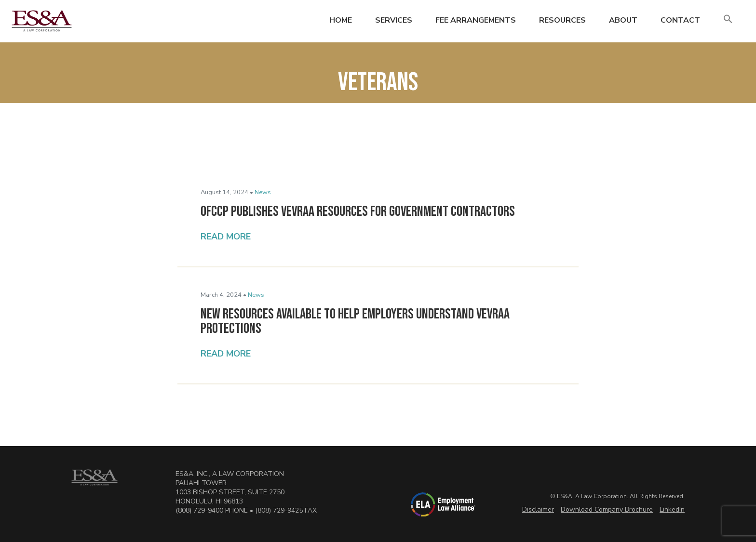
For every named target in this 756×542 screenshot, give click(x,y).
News (263, 192)
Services (394, 20)
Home (341, 20)
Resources (562, 20)
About (623, 20)
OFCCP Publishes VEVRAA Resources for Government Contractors (358, 212)
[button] (728, 20)
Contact (680, 20)
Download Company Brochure (607, 509)
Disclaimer (538, 509)
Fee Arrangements (476, 20)
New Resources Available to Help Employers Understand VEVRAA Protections (355, 321)
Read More (226, 237)
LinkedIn (672, 509)
